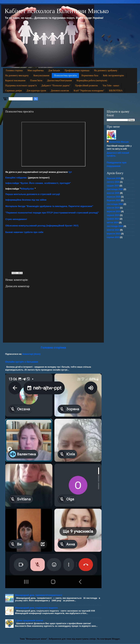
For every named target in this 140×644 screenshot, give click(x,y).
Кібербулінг (27, 189)
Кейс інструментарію (113, 75)
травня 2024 (113, 219)
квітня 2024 (113, 223)
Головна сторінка (14, 70)
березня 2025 (114, 200)
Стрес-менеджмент (16, 219)
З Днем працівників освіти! (29, 621)
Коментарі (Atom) (32, 354)
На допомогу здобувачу (106, 70)
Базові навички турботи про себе (24, 232)
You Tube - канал (111, 85)
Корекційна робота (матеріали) (92, 80)
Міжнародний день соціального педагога (36, 608)
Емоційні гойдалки (16, 178)
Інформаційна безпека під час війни (26, 200)
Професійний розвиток (86, 85)
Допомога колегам (60, 90)
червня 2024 (113, 215)
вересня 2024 (114, 211)
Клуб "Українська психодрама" (89, 90)
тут (70, 172)
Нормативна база (90, 75)
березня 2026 (114, 178)
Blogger (116, 639)
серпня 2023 (113, 237)
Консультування (41, 75)
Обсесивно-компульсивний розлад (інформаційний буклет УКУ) (42, 226)
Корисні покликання (15, 80)
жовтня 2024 (113, 208)
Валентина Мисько (119, 142)
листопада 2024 (115, 204)
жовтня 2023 (113, 230)
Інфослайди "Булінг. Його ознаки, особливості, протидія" (38, 183)
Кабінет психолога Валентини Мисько (57, 11)
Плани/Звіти (36, 80)
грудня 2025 (113, 186)
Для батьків (54, 70)
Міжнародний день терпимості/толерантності (38, 595)
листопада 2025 (115, 189)
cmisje (92, 639)
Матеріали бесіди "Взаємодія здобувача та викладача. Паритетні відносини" (49, 206)
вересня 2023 (114, 234)
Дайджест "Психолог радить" (56, 85)
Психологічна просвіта (65, 75)
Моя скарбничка (35, 70)
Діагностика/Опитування (59, 80)
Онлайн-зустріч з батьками (22, 362)
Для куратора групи (36, 90)
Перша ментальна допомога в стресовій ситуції (33, 194)
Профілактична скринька (77, 70)
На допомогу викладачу (17, 75)
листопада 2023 (115, 226)
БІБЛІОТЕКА (116, 90)
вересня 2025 (114, 197)
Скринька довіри (14, 90)
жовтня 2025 (113, 193)
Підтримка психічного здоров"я (21, 85)
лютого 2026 (113, 182)
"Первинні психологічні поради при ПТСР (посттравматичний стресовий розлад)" (52, 213)
